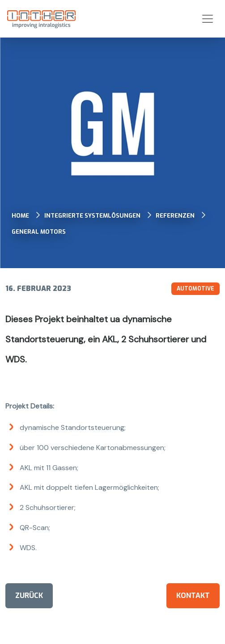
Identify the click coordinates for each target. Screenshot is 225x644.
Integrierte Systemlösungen (92, 216)
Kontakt (193, 596)
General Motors (39, 232)
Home (20, 216)
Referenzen (175, 216)
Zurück (29, 596)
